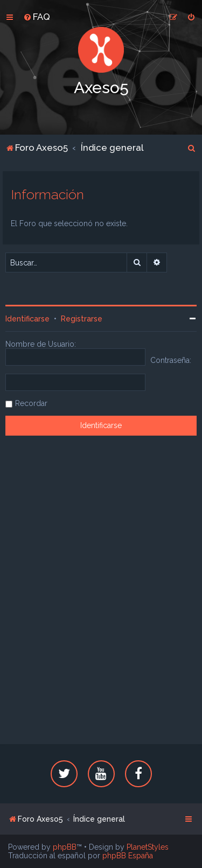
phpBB (65, 847)
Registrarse (82, 319)
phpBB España (128, 856)
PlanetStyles (148, 847)
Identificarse (27, 319)
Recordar (31, 403)
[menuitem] (37, 17)
